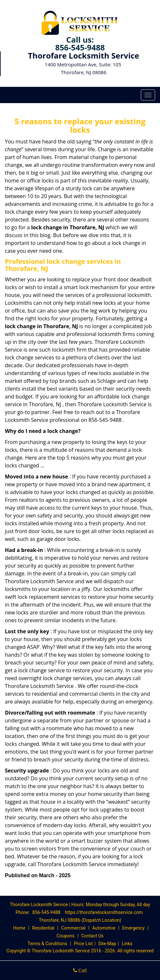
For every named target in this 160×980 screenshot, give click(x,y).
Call (80, 970)
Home (19, 928)
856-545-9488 (80, 47)
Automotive (104, 928)
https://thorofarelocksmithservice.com (104, 912)
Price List (83, 944)
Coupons (66, 936)
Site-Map (107, 944)
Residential (43, 928)
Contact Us (93, 936)
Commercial (73, 928)
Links (127, 944)
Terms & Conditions (47, 944)
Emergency (133, 928)
